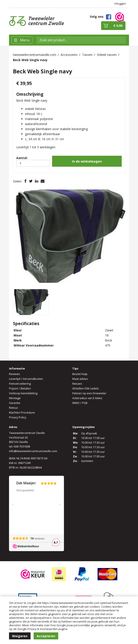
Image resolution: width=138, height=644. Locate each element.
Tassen (87, 55)
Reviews (15, 374)
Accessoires (69, 55)
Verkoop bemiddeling (23, 393)
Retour (14, 408)
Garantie (15, 403)
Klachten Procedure (22, 413)
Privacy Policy (18, 417)
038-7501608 (22, 447)
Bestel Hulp (80, 374)
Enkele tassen (107, 55)
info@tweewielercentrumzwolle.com (33, 451)
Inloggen (120, 4)
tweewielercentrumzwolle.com (35, 55)
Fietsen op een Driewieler (89, 393)
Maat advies (80, 379)
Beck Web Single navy (30, 60)
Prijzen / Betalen (20, 388)
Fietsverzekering (20, 384)
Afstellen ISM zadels (86, 388)
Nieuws (77, 384)
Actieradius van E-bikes (87, 398)
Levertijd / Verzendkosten (26, 379)
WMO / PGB (80, 403)
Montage (15, 398)
